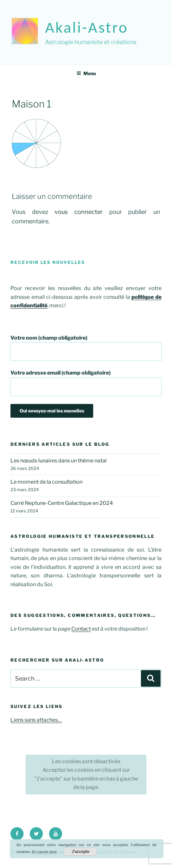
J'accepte (80, 852)
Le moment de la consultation (46, 482)
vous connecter (79, 212)
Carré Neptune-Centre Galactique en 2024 (62, 503)
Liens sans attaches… (36, 720)
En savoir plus (44, 852)
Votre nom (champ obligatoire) (86, 348)
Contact (81, 629)
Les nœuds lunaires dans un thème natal (59, 461)
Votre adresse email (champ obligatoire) (86, 383)
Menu (86, 73)
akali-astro (87, 27)
